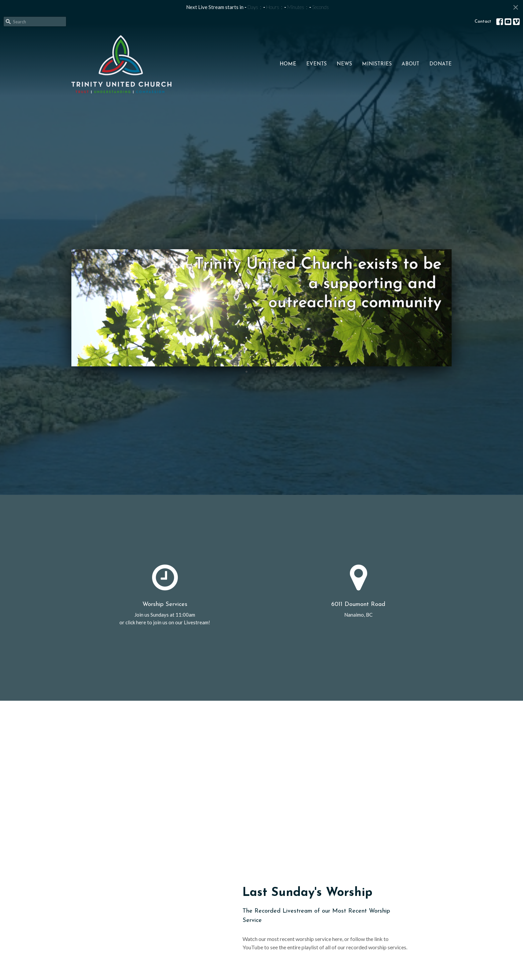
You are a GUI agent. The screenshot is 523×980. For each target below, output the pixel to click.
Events (316, 64)
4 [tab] (277, 371)
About (410, 64)
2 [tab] (256, 371)
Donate (440, 64)
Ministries (377, 64)
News (344, 64)
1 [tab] (246, 371)
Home (288, 64)
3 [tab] (267, 371)
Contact (483, 22)
